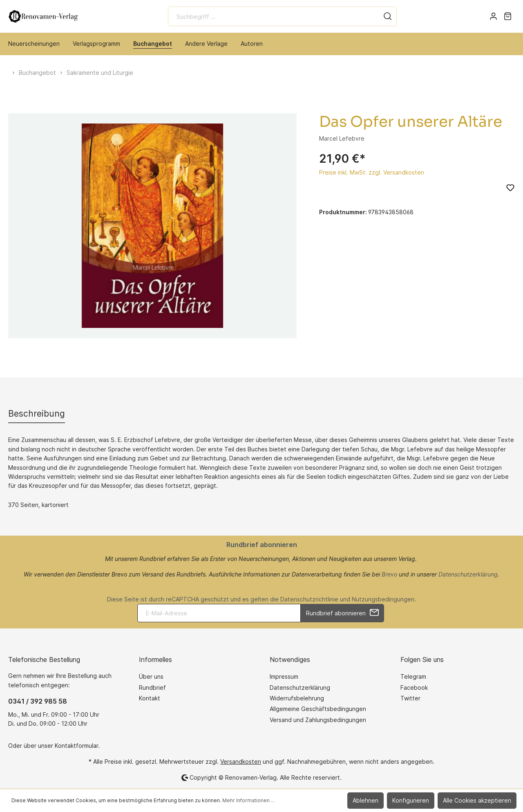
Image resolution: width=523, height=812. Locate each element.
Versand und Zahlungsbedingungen (318, 720)
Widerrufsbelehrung (297, 698)
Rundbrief (152, 688)
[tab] (37, 414)
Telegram (413, 676)
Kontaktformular (76, 746)
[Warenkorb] (508, 16)
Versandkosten (241, 762)
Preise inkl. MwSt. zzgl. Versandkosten (372, 172)
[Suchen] (388, 16)
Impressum (284, 676)
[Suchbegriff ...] (274, 16)
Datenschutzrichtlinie (309, 599)
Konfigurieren (411, 800)
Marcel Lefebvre (342, 138)
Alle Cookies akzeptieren (477, 800)
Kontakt (150, 698)
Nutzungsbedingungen (383, 599)
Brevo (389, 574)
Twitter (410, 698)
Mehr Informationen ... (248, 800)
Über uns (151, 676)
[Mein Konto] (493, 16)
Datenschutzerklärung (468, 574)
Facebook (414, 688)
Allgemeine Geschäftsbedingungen (318, 709)
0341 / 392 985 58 (38, 701)
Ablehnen (365, 800)
